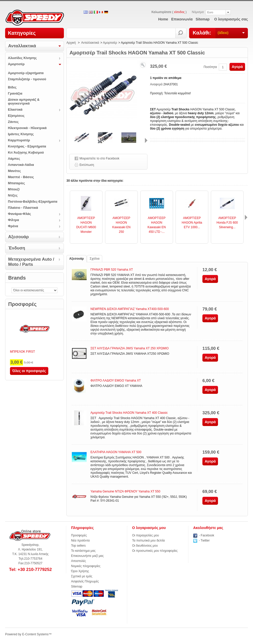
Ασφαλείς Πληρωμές (85, 581)
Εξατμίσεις (16, 116)
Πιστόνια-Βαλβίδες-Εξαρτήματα (33, 202)
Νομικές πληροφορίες (86, 566)
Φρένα (13, 226)
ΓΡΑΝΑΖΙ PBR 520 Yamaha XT (112, 270)
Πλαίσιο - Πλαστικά (23, 208)
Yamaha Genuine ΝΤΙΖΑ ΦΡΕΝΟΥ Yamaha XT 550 (125, 491)
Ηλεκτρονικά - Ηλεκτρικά (27, 128)
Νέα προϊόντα (80, 540)
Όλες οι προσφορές (29, 371)
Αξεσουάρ (19, 237)
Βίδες (12, 87)
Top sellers (78, 546)
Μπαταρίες (16, 183)
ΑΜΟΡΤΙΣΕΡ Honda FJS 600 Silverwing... (227, 223)
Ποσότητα (210, 67)
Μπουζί (14, 189)
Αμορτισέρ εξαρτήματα (26, 73)
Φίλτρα (13, 220)
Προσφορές (22, 304)
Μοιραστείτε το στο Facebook (99, 158)
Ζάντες (13, 122)
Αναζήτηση (181, 33)
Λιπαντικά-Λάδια (21, 165)
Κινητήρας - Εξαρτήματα (27, 146)
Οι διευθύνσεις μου (145, 546)
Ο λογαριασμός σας (231, 19)
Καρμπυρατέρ (19, 140)
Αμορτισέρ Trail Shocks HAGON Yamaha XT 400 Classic (129, 413)
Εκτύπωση (87, 165)
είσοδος (179, 12)
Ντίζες (13, 195)
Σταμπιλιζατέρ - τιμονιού (27, 79)
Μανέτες (14, 171)
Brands (17, 278)
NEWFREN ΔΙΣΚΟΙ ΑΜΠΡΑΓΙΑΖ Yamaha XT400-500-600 (130, 309)
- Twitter (204, 540)
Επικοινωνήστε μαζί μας (87, 556)
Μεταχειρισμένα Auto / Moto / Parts (31, 262)
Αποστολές (78, 561)
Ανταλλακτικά (22, 46)
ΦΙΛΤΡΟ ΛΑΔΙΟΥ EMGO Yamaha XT (116, 381)
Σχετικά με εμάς (82, 576)
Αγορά (237, 67)
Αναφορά (157, 84)
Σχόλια (95, 259)
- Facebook (206, 535)
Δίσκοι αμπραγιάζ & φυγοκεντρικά (24, 101)
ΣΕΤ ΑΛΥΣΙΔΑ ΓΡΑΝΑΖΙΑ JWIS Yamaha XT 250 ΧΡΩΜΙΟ (130, 348)
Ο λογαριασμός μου (149, 528)
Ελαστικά (15, 110)
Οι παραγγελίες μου (146, 535)
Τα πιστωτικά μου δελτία (148, 540)
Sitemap (77, 586)
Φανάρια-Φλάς (19, 214)
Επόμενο (146, 140)
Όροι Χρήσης (80, 571)
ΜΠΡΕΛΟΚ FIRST (22, 352)
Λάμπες (14, 159)
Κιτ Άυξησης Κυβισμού (26, 152)
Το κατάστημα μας (83, 551)
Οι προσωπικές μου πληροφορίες (155, 551)
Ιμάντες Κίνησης (21, 134)
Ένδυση (17, 248)
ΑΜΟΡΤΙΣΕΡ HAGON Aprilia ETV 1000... (192, 223)
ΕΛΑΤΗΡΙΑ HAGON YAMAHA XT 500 (116, 452)
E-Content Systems (35, 634)
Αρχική (71, 43)
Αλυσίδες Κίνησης (22, 58)
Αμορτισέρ (16, 64)
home (163, 19)
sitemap (203, 19)
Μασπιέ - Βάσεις (21, 177)
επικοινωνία (182, 19)
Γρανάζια (15, 93)
